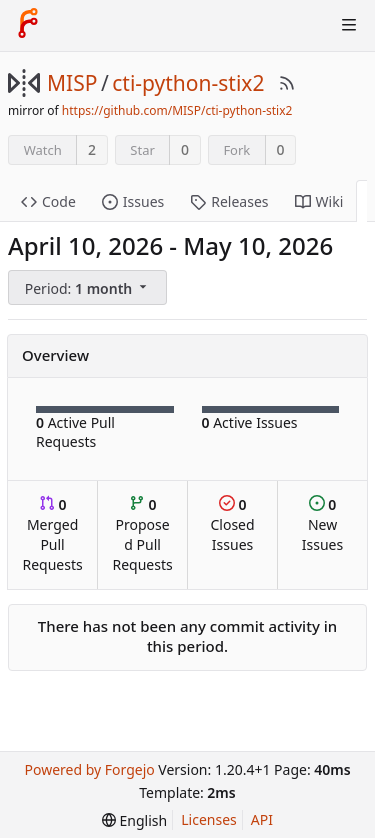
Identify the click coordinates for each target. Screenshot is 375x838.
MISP (72, 83)
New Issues (322, 524)
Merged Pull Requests (52, 534)
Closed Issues (232, 524)
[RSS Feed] (287, 83)
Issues (133, 201)
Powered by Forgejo (89, 769)
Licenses (209, 819)
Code (48, 201)
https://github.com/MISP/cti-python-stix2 (177, 110)
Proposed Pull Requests (143, 534)
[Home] (28, 25)
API (262, 819)
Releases (229, 201)
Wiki (319, 201)
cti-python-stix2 (188, 83)
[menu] (89, 288)
